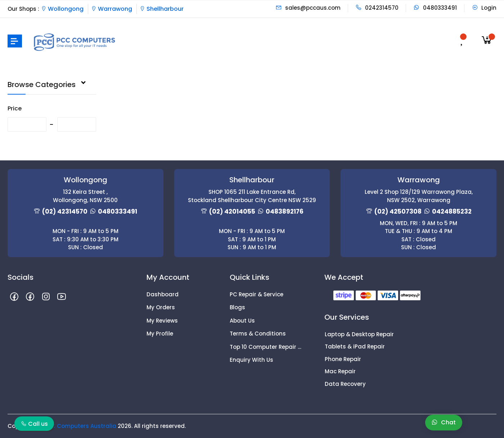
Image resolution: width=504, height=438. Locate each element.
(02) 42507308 (398, 211)
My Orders (161, 307)
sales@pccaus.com (308, 8)
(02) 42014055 (232, 211)
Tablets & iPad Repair (355, 346)
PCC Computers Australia (80, 426)
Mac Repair (340, 371)
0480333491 (435, 8)
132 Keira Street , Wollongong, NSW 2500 (85, 196)
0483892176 (285, 211)
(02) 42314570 (65, 211)
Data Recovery (345, 384)
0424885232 (452, 211)
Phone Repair (343, 359)
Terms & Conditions (258, 334)
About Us (242, 321)
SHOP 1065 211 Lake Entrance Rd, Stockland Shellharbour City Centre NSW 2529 (252, 196)
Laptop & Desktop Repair (359, 334)
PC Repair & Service (256, 294)
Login (484, 8)
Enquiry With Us (251, 360)
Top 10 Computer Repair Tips (266, 347)
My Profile (160, 334)
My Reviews (162, 321)
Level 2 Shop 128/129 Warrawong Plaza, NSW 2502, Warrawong (419, 196)
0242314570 (377, 8)
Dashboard (163, 294)
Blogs (237, 307)
